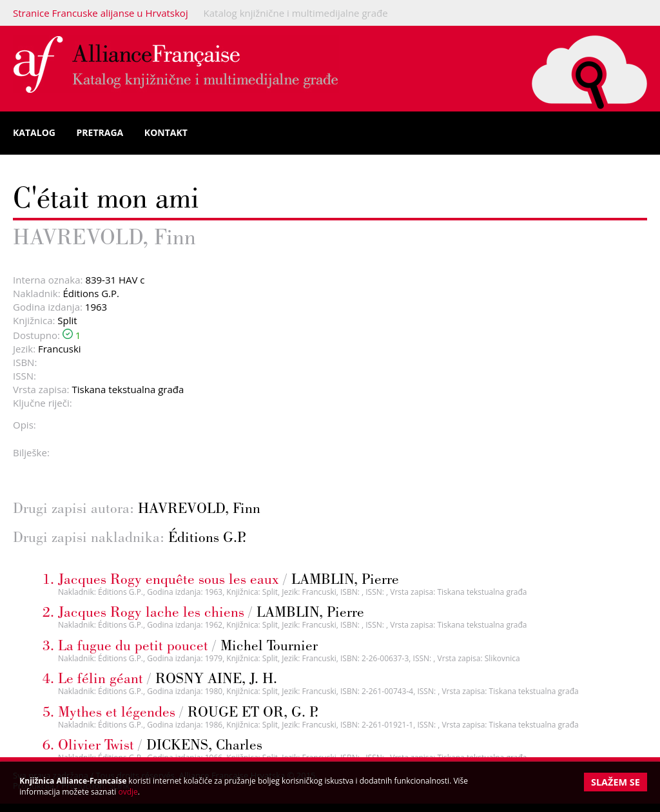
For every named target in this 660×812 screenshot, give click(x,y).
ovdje (128, 792)
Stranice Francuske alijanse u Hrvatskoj (101, 13)
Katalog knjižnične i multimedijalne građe (296, 13)
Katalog (34, 132)
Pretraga (100, 132)
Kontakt (166, 132)
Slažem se (616, 782)
